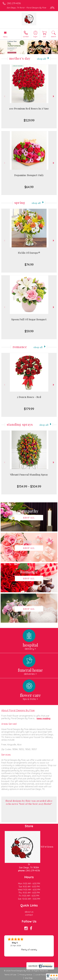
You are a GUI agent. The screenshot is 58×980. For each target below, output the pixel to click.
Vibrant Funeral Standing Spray (29, 475)
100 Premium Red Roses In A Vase (29, 109)
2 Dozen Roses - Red (29, 397)
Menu (5, 37)
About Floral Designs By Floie (18, 710)
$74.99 (29, 265)
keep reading (44, 718)
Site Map (29, 978)
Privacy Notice (26, 975)
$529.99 (29, 120)
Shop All (41, 59)
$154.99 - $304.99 (29, 486)
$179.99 (29, 409)
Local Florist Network (45, 975)
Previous (4, 96)
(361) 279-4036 (14, 3)
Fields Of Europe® (29, 253)
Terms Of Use (10, 975)
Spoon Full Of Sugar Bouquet (29, 319)
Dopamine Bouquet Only (29, 175)
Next (54, 96)
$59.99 (29, 331)
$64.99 (29, 187)
